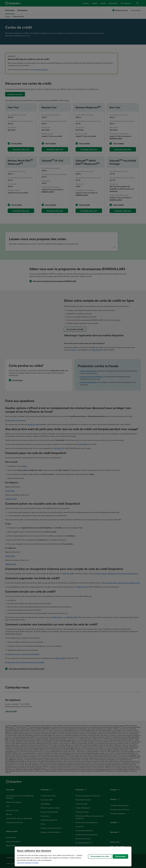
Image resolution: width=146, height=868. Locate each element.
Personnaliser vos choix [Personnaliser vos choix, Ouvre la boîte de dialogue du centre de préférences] (100, 856)
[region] (73, 856)
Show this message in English (28, 863)
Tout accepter (120, 856)
